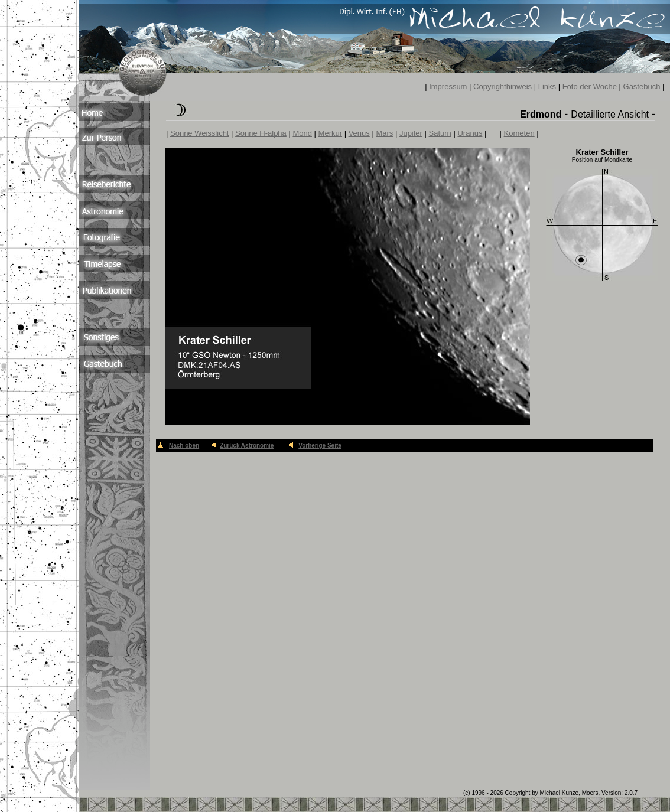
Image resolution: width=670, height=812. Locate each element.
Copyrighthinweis (502, 87)
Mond (302, 133)
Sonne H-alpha (261, 133)
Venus (359, 133)
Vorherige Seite (320, 446)
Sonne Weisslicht (199, 133)
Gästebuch (642, 87)
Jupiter (411, 133)
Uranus (470, 133)
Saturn (440, 133)
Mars (384, 133)
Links (547, 87)
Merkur (330, 133)
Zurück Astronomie (247, 446)
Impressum (448, 87)
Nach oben (184, 446)
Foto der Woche (590, 87)
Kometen (519, 133)
